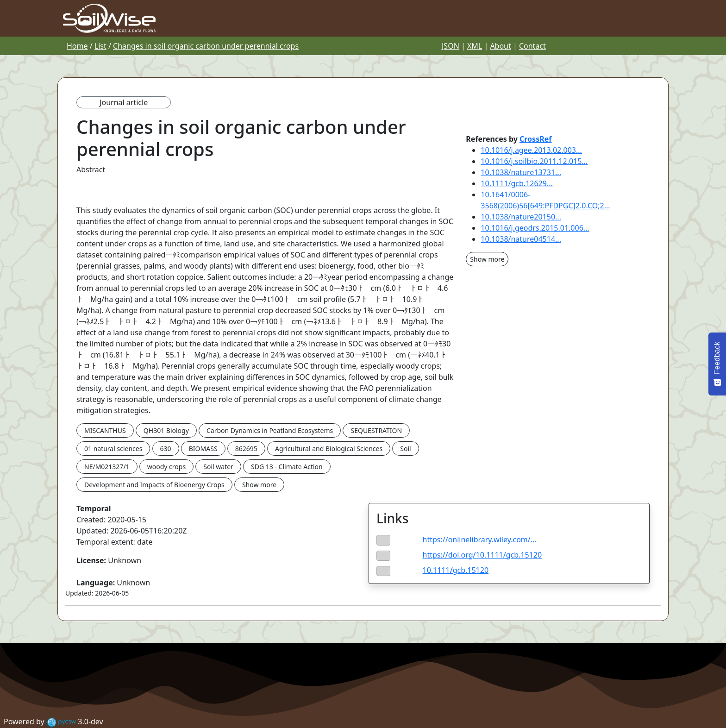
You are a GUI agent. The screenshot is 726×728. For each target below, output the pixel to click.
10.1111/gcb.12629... (516, 183)
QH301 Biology (166, 430)
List (100, 46)
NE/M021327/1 (107, 467)
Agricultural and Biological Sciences (329, 449)
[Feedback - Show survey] (717, 364)
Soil (405, 449)
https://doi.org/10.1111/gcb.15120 (482, 555)
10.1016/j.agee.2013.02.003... (531, 150)
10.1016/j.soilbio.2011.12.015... (534, 161)
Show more (259, 485)
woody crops (166, 467)
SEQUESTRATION (376, 430)
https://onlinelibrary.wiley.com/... (480, 540)
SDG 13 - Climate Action (287, 467)
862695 (246, 449)
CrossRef (535, 139)
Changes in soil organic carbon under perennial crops (206, 46)
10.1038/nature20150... (521, 217)
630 (166, 449)
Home (77, 46)
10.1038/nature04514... (521, 239)
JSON (451, 46)
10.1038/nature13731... (521, 172)
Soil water (218, 467)
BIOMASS (203, 449)
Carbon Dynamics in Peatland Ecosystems (270, 430)
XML (475, 46)
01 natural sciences (113, 449)
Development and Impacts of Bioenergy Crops (154, 485)
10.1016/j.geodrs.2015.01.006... (535, 228)
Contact (532, 46)
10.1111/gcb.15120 (456, 570)
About (500, 46)
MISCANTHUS (105, 430)
